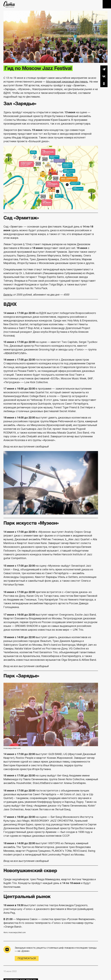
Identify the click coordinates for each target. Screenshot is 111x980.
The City (9, 4)
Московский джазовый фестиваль (67, 82)
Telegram (104, 69)
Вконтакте (104, 76)
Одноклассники (104, 84)
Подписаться (27, 958)
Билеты (8, 295)
